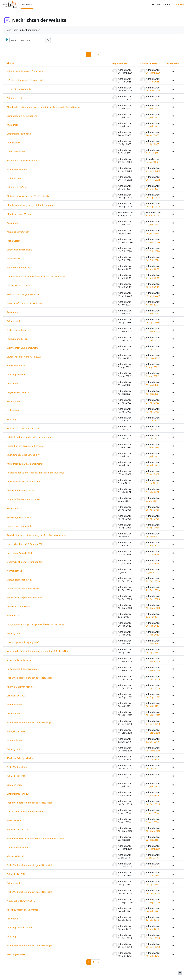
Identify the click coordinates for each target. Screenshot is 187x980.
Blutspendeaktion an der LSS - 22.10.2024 (35, 196)
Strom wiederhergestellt (26, 250)
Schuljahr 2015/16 (23, 874)
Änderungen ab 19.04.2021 (28, 517)
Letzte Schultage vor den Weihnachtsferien (36, 437)
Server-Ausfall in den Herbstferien (31, 303)
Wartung (18, 419)
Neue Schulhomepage (25, 267)
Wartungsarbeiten (23, 374)
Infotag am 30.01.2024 (25, 285)
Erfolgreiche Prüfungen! (26, 134)
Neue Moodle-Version (25, 847)
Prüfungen (19, 919)
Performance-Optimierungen (29, 669)
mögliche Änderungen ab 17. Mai (31, 499)
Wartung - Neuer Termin (26, 928)
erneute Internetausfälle (26, 526)
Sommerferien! (22, 785)
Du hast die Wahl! (23, 151)
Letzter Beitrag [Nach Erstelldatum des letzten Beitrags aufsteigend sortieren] (142, 63)
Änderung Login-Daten (26, 606)
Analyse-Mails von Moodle (27, 687)
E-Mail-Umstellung (23, 330)
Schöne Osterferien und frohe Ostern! (33, 71)
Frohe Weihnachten (24, 169)
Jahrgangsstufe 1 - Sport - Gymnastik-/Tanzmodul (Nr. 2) (42, 624)
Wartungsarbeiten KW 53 (27, 580)
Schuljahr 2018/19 (23, 731)
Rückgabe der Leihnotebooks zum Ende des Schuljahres (43, 473)
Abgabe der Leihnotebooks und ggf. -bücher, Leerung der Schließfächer (51, 107)
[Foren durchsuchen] (34, 40)
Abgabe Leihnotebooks (26, 392)
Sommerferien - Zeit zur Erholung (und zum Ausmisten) (42, 838)
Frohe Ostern (21, 143)
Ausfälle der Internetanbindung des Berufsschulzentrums (43, 535)
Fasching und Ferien (24, 339)
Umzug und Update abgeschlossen (32, 812)
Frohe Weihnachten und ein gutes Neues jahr (37, 722)
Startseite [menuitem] (27, 4)
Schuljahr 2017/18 (23, 776)
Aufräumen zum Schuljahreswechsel (33, 464)
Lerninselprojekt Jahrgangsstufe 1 (31, 642)
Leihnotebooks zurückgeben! (29, 116)
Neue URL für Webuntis (26, 89)
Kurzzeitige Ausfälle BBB (26, 553)
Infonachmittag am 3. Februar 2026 (32, 80)
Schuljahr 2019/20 (23, 696)
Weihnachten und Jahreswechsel (31, 294)
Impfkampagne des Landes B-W (30, 455)
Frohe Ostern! (21, 241)
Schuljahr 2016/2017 (24, 829)
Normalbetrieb (21, 571)
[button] (161, 4)
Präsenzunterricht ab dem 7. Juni (31, 482)
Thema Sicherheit (23, 856)
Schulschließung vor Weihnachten (31, 597)
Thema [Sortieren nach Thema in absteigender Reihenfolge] (18, 63)
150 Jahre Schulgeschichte (27, 758)
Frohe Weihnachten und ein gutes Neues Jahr (37, 678)
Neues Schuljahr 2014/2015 (28, 901)
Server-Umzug (21, 820)
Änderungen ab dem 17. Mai (28, 490)
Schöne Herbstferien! (25, 98)
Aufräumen (20, 125)
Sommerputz (21, 615)
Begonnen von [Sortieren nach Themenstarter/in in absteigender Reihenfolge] (113, 63)
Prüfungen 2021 (22, 508)
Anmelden (180, 4)
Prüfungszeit (20, 321)
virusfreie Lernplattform (26, 660)
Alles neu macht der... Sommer (29, 910)
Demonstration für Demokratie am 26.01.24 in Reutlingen (43, 276)
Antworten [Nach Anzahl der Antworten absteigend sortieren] (166, 63)
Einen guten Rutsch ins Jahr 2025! (31, 160)
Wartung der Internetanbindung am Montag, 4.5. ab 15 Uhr (44, 651)
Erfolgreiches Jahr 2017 (26, 794)
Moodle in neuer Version (27, 214)
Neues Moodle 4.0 (23, 366)
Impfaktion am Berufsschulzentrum (32, 446)
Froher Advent (21, 178)
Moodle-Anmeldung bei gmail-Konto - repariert (38, 205)
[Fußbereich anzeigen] (180, 973)
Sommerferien (21, 705)
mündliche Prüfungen (25, 232)
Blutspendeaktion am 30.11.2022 (31, 357)
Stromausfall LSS (22, 259)
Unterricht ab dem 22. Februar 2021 (32, 544)
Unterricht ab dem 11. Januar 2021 (32, 562)
